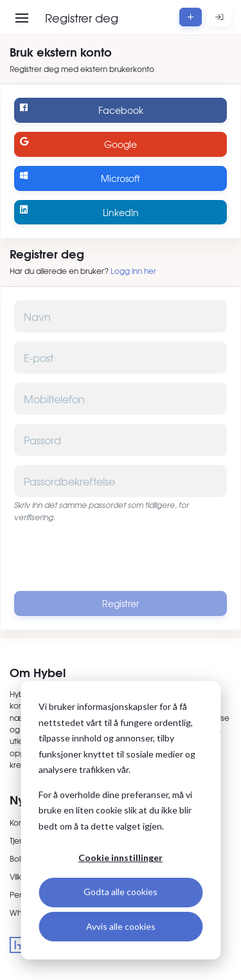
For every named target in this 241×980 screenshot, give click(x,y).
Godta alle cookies (121, 892)
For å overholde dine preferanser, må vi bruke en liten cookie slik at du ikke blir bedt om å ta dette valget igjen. (115, 810)
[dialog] (121, 820)
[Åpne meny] (22, 18)
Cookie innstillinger (121, 857)
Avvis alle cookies (121, 926)
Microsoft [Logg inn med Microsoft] (80, 178)
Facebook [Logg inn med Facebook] (81, 110)
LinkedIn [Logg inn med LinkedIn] (79, 212)
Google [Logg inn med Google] (78, 144)
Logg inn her (133, 271)
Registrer (121, 603)
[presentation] (121, 557)
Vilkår (19, 876)
